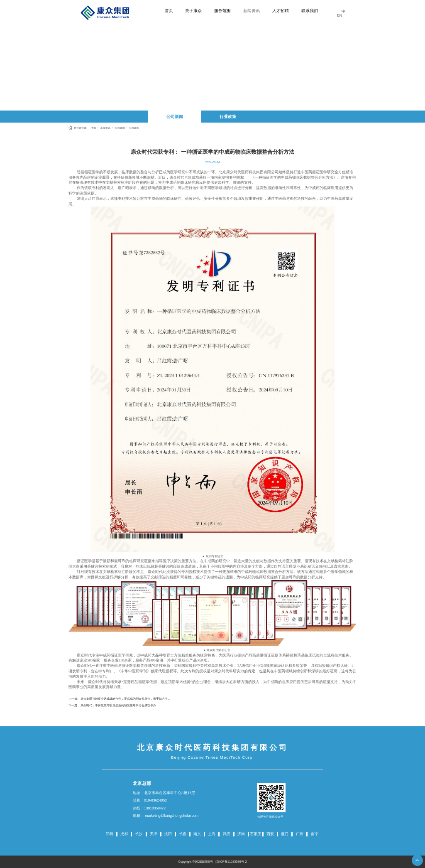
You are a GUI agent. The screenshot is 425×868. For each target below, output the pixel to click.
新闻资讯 (252, 11)
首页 (169, 11)
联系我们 (310, 11)
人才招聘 (281, 11)
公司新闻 (175, 117)
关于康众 (193, 11)
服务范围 (222, 11)
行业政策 (228, 117)
